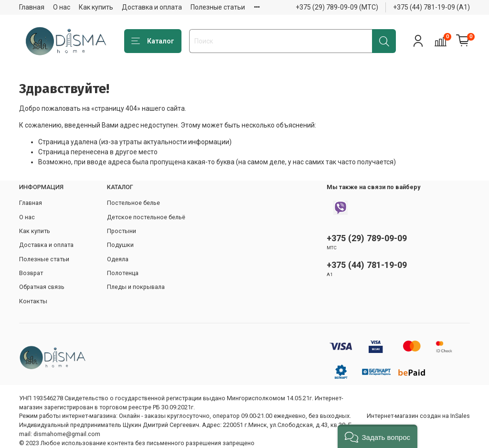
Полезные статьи (218, 7)
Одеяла (118, 259)
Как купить (96, 7)
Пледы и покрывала (136, 287)
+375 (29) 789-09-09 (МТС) (337, 7)
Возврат (31, 273)
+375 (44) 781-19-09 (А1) (431, 7)
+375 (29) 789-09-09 (367, 238)
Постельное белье (133, 203)
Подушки (120, 245)
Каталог (153, 42)
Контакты (33, 301)
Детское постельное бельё (146, 217)
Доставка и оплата (152, 7)
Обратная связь (42, 287)
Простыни (122, 231)
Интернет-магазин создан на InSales (418, 416)
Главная (32, 7)
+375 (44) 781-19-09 (367, 265)
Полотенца (123, 273)
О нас (62, 7)
